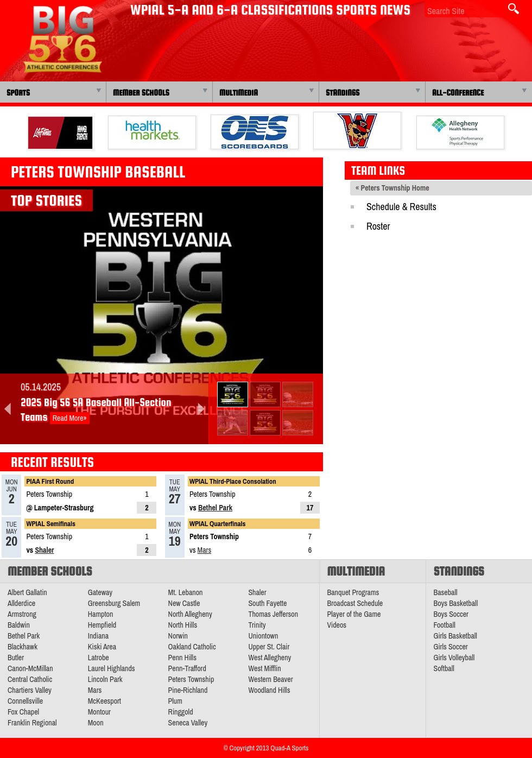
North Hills (183, 625)
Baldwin (19, 625)
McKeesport (104, 701)
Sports (18, 93)
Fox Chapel (23, 712)
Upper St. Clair (269, 647)
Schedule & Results (401, 207)
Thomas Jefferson (273, 614)
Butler (16, 658)
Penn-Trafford (187, 668)
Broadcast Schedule (355, 603)
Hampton (101, 614)
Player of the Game (354, 614)
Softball (444, 668)
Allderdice (21, 603)
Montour (99, 712)
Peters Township (191, 679)
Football (445, 625)
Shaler (44, 550)
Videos (337, 625)
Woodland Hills (269, 690)
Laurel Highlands (112, 668)
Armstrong (22, 614)
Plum (175, 701)
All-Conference (458, 93)
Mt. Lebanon (186, 592)
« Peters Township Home (392, 188)
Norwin (178, 636)
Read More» (70, 418)
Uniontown (263, 636)
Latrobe (99, 658)
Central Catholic (30, 679)
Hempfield (102, 625)
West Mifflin (264, 668)
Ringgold (181, 712)
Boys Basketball (456, 603)
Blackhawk (23, 647)
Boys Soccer (451, 614)
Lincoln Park (105, 679)
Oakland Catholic (192, 647)
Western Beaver (270, 679)
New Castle (184, 603)
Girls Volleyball (454, 658)
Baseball (446, 592)
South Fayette (267, 603)
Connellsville (25, 701)
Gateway (100, 592)
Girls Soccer (451, 647)
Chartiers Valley (30, 690)
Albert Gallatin (27, 592)
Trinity (257, 625)
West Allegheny (270, 658)
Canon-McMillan (30, 668)
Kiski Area (102, 647)
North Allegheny (190, 614)
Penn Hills (182, 658)
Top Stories (46, 200)
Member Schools (141, 93)
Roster (378, 226)
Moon (96, 723)
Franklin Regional (32, 723)
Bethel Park (215, 508)
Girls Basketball (455, 636)
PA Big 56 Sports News (62, 39)
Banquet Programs (353, 592)
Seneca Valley (188, 723)
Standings (343, 93)
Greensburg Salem (114, 603)
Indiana (98, 636)
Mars (205, 550)
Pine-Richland (188, 690)
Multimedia (239, 93)
